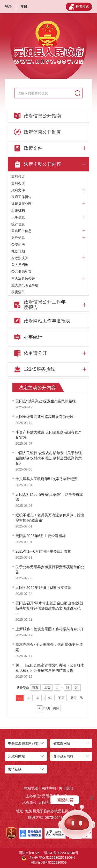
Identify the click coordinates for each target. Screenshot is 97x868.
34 (77, 688)
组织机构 (18, 210)
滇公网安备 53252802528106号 (48, 858)
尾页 (73, 698)
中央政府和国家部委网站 (27, 743)
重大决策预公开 (49, 279)
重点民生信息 (49, 231)
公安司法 (18, 245)
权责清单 (18, 292)
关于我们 (66, 788)
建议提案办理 (49, 204)
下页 (61, 698)
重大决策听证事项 (25, 285)
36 (29, 698)
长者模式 (79, 7)
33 (68, 688)
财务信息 (49, 238)
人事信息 (49, 218)
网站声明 (49, 788)
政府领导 (18, 176)
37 (38, 698)
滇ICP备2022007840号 (61, 853)
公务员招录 (20, 265)
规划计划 (18, 251)
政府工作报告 (21, 197)
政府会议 (18, 183)
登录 (8, 7)
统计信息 (18, 224)
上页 (47, 688)
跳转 (56, 708)
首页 (35, 688)
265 (50, 698)
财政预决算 (49, 258)
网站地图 (31, 788)
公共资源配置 (21, 272)
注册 (24, 7)
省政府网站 (62, 743)
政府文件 (49, 190)
